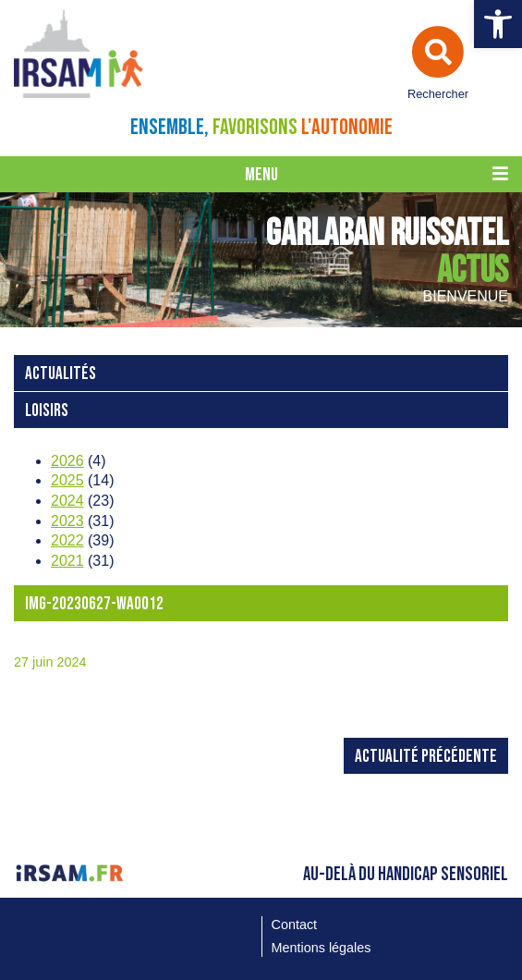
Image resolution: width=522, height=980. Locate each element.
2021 (67, 561)
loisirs (47, 411)
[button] (498, 24)
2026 (67, 461)
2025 (67, 480)
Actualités (61, 374)
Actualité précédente (426, 757)
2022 (67, 540)
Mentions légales (322, 948)
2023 (67, 521)
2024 (67, 501)
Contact (295, 925)
